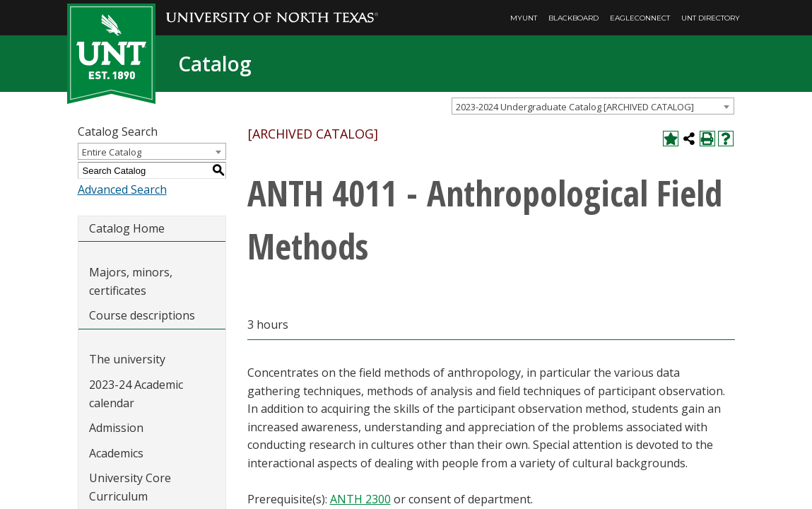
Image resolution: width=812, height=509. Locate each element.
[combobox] (593, 106)
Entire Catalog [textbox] (112, 152)
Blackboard (573, 18)
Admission (116, 428)
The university (127, 359)
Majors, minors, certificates (131, 281)
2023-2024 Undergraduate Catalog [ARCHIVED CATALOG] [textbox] (575, 107)
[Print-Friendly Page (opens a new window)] (707, 139)
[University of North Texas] (272, 8)
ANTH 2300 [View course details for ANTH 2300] (360, 499)
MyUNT (524, 18)
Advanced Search (122, 189)
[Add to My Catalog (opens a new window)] (671, 139)
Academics (116, 453)
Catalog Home (127, 228)
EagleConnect (640, 18)
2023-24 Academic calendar (136, 394)
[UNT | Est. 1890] (111, 52)
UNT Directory (711, 18)
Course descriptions (142, 315)
